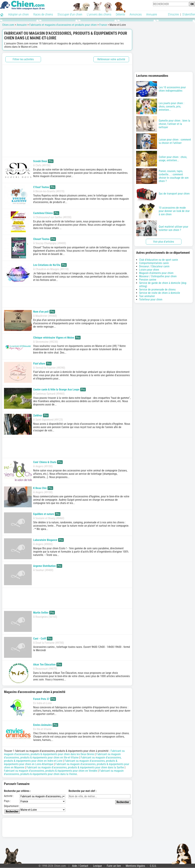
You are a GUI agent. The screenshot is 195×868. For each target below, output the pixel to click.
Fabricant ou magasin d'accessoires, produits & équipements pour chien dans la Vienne (64, 772)
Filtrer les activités (23, 59)
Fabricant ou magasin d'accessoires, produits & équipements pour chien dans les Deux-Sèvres (64, 753)
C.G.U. (153, 866)
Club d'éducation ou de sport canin (159, 260)
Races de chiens (43, 14)
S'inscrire (173, 14)
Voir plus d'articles (164, 242)
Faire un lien (114, 866)
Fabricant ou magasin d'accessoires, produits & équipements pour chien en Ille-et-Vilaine (62, 756)
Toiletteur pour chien (151, 299)
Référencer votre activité (111, 59)
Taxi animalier (147, 296)
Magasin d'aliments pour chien (156, 273)
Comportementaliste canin (154, 263)
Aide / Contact (80, 866)
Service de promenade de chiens (157, 290)
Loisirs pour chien (149, 270)
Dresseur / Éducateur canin (154, 266)
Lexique (97, 866)
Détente (120, 14)
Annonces (136, 14)
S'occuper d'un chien (70, 14)
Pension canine (148, 280)
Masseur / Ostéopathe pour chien (158, 276)
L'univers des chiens (99, 14)
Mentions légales (135, 866)
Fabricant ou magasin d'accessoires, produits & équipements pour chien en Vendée (51, 771)
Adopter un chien (18, 14)
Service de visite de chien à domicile (160, 293)
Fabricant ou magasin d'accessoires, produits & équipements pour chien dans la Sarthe (75, 767)
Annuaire (152, 14)
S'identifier (189, 14)
